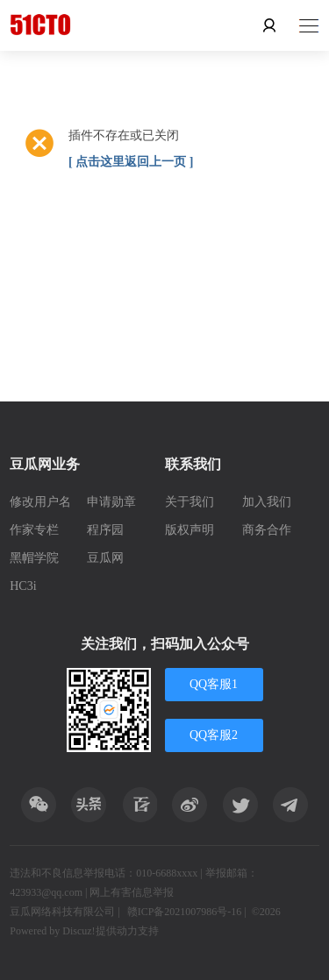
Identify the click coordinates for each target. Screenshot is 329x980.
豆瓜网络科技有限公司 (62, 912)
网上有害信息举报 (132, 892)
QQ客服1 (214, 684)
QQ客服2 (214, 735)
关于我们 (190, 502)
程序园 (105, 530)
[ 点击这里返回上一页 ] (131, 162)
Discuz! (79, 931)
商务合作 (267, 530)
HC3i (23, 586)
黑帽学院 (34, 558)
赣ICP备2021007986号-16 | (187, 912)
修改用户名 (40, 502)
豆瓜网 (105, 558)
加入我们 (267, 502)
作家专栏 (34, 530)
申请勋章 (111, 502)
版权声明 (190, 530)
